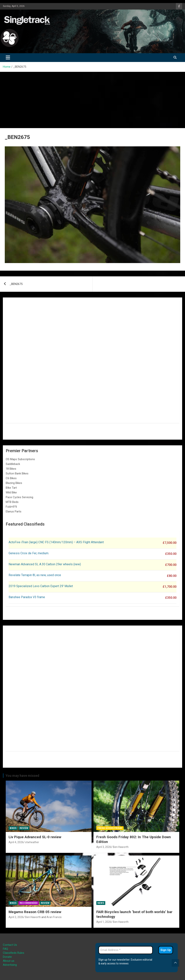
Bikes (13, 828)
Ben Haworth (121, 847)
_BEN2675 (16, 284)
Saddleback (13, 464)
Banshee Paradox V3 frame (27, 597)
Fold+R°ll (11, 507)
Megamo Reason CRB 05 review (35, 912)
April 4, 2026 (16, 842)
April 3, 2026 (104, 847)
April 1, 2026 (104, 922)
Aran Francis (54, 917)
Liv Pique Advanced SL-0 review (35, 837)
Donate (7, 957)
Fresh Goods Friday (110, 828)
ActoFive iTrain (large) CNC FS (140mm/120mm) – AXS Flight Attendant (57, 542)
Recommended (29, 903)
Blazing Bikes (14, 483)
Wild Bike (11, 492)
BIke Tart (11, 488)
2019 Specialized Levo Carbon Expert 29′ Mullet (41, 586)
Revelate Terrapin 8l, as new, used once (35, 575)
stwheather (32, 842)
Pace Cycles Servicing (19, 497)
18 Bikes (11, 469)
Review (24, 828)
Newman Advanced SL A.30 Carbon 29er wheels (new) (45, 564)
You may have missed (22, 776)
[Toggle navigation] (8, 58)
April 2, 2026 (16, 917)
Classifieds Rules (14, 953)
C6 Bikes (11, 478)
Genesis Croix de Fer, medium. (29, 553)
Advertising (10, 965)
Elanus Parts (14, 511)
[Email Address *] (126, 950)
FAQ (5, 949)
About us (9, 961)
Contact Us (10, 945)
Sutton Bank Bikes (17, 473)
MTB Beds (12, 502)
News (101, 903)
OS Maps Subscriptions (20, 459)
